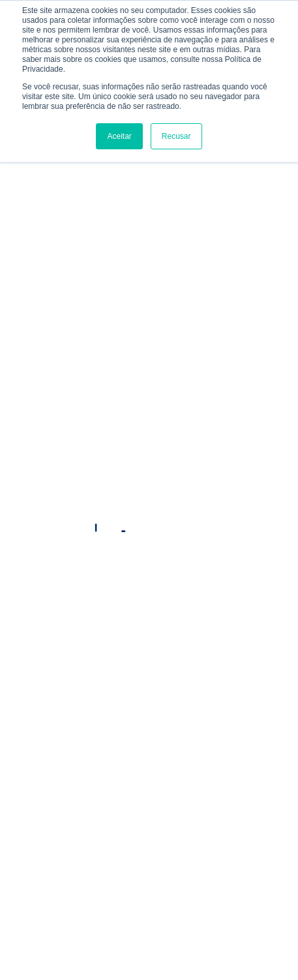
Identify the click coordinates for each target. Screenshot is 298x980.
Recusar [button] (176, 136)
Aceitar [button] (119, 136)
